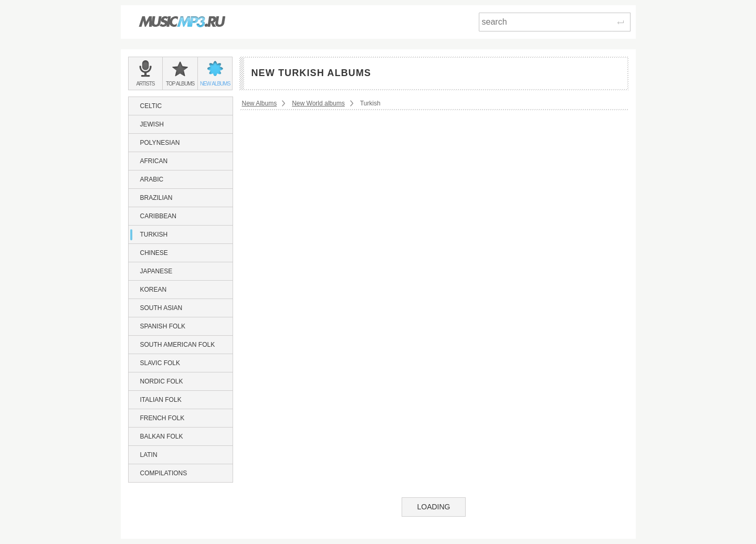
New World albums (318, 103)
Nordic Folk (162, 381)
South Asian (161, 308)
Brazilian (156, 198)
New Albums (260, 103)
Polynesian (160, 143)
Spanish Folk (163, 326)
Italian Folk (161, 400)
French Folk (162, 418)
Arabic (152, 179)
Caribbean (158, 216)
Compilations (164, 473)
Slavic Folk (160, 363)
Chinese (154, 253)
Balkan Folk (162, 436)
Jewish (152, 124)
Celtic (151, 106)
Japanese (156, 271)
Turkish (154, 234)
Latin (149, 455)
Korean (154, 290)
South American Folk (178, 345)
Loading (433, 507)
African (154, 161)
